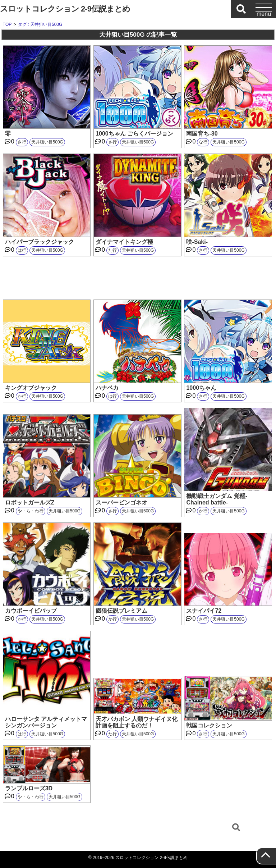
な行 (203, 142)
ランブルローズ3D (29, 788)
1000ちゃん (201, 388)
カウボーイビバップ (31, 611)
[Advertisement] (138, 278)
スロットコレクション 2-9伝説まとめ (65, 9)
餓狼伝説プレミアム (121, 611)
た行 (112, 250)
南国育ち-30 (202, 134)
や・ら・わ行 (31, 511)
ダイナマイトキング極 (124, 242)
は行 (22, 250)
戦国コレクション (209, 725)
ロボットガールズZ (30, 502)
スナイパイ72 (204, 611)
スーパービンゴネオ (121, 502)
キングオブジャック (31, 388)
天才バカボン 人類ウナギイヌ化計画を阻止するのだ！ (137, 722)
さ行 (22, 142)
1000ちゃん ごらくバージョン (134, 134)
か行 (22, 396)
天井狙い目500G (47, 142)
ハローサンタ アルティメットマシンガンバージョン (46, 722)
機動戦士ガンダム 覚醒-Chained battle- (217, 499)
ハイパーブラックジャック (40, 242)
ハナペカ (107, 388)
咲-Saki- (197, 242)
